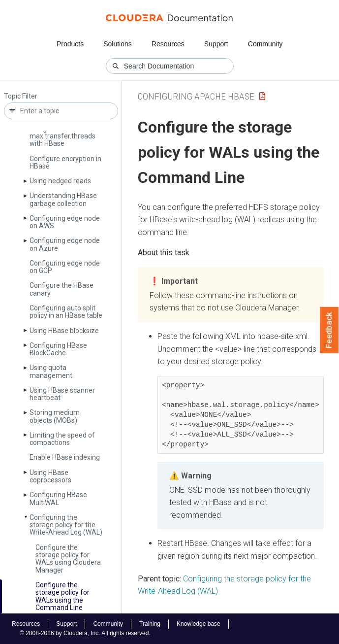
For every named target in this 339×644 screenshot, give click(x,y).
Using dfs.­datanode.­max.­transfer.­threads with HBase (62, 136)
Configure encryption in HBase (65, 162)
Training (150, 624)
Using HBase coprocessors (50, 476)
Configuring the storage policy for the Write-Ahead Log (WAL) (66, 525)
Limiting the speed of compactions (62, 439)
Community (265, 44)
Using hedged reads (60, 181)
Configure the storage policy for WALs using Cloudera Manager (68, 559)
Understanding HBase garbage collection (63, 199)
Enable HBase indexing (65, 457)
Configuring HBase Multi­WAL (58, 498)
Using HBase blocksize (64, 331)
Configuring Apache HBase (196, 96)
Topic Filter (21, 96)
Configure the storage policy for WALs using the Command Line (62, 596)
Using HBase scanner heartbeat (62, 394)
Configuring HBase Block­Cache (58, 349)
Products (70, 44)
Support (216, 44)
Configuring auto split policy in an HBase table (66, 312)
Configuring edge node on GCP (65, 267)
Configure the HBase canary (62, 289)
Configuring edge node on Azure (65, 244)
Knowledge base (199, 624)
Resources (168, 44)
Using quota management (51, 371)
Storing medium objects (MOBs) (55, 416)
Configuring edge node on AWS (65, 222)
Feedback (329, 330)
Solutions (118, 44)
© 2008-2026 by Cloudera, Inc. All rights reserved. (85, 633)
